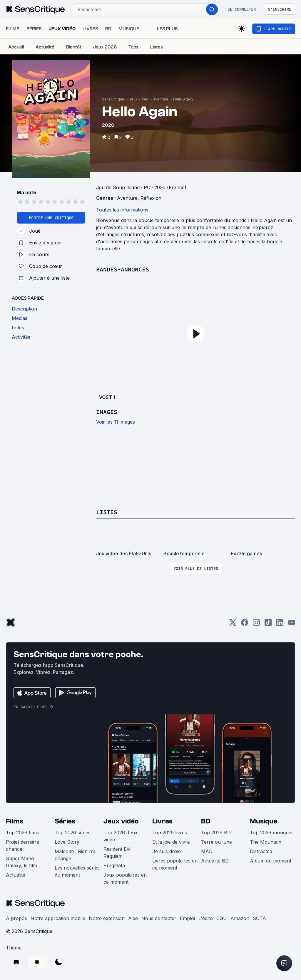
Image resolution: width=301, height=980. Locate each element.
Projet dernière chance (22, 845)
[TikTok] (268, 624)
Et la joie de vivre (171, 842)
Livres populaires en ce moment (175, 864)
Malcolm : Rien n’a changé (75, 855)
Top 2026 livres (170, 833)
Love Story (67, 842)
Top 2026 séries (73, 833)
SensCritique (113, 99)
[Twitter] (233, 624)
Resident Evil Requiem (117, 853)
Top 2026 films (22, 833)
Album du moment (271, 861)
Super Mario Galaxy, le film (21, 862)
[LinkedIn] (280, 624)
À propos (16, 918)
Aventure (161, 99)
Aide (133, 918)
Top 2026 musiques (272, 833)
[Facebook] (245, 624)
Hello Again (183, 99)
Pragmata (114, 865)
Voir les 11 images (116, 422)
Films (15, 821)
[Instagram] (256, 624)
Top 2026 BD (216, 833)
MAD (207, 851)
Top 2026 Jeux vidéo (121, 836)
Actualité (16, 875)
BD (206, 821)
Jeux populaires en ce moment (125, 878)
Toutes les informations (122, 210)
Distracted (261, 851)
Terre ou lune (216, 842)
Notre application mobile (58, 918)
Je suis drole (167, 851)
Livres (162, 821)
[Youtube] (292, 624)
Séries (65, 821)
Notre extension (107, 918)
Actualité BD (215, 861)
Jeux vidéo (139, 99)
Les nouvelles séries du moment (77, 871)
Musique (264, 821)
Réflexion (151, 198)
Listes (107, 512)
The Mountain (266, 842)
